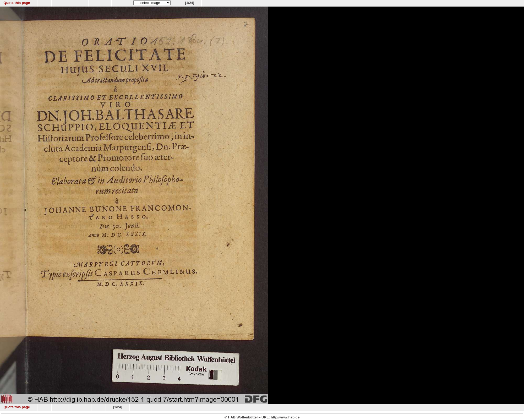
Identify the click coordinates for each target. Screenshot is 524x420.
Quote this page (17, 3)
